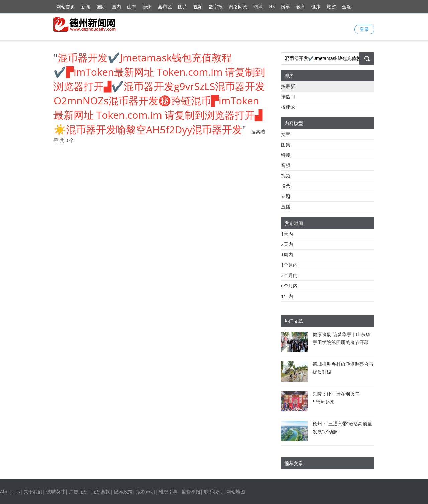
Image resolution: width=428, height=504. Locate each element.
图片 (183, 7)
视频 (198, 7)
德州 (147, 7)
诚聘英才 (56, 491)
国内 (116, 7)
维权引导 (168, 491)
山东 (132, 7)
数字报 (216, 7)
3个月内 (289, 275)
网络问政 (238, 7)
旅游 (331, 7)
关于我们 (33, 491)
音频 (286, 165)
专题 (286, 196)
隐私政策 (123, 491)
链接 (286, 155)
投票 (286, 186)
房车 (285, 7)
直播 (286, 207)
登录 (364, 29)
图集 (286, 144)
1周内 (287, 255)
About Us (10, 491)
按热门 (288, 97)
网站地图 (236, 491)
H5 (272, 7)
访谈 (258, 7)
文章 (286, 134)
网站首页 (66, 7)
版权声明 (146, 491)
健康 (316, 7)
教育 (301, 7)
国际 (101, 7)
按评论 (288, 107)
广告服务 (78, 491)
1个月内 (289, 265)
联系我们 (213, 491)
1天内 (287, 234)
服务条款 (101, 491)
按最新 (288, 86)
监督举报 (191, 491)
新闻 (86, 7)
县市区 (165, 7)
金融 (347, 7)
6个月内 (289, 286)
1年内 (287, 296)
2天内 (287, 244)
